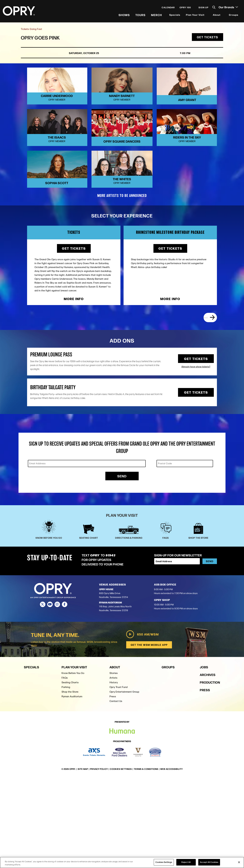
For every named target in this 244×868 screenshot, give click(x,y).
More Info (74, 390)
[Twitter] (43, 696)
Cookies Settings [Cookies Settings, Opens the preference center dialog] (164, 862)
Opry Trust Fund (119, 778)
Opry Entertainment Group (124, 783)
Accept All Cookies (209, 862)
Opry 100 (185, 8)
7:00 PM (173, 55)
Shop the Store (70, 783)
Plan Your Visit (195, 15)
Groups (233, 15)
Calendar (168, 8)
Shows (124, 16)
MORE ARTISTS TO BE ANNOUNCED (122, 287)
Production (210, 773)
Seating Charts (70, 773)
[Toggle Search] (214, 8)
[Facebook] (65, 696)
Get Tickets (208, 39)
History (114, 773)
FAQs (65, 769)
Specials (175, 15)
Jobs (204, 758)
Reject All (186, 862)
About (216, 15)
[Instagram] (57, 696)
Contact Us (116, 792)
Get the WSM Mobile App (149, 736)
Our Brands (228, 8)
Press (113, 787)
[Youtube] (50, 696)
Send (122, 567)
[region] (122, 862)
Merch (156, 16)
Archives (208, 766)
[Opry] (19, 12)
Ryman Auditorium (72, 787)
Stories (114, 764)
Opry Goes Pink (42, 39)
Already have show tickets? (196, 458)
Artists (114, 769)
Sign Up (203, 8)
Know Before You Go (73, 764)
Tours (140, 16)
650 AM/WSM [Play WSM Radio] (142, 725)
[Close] (239, 862)
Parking (66, 778)
